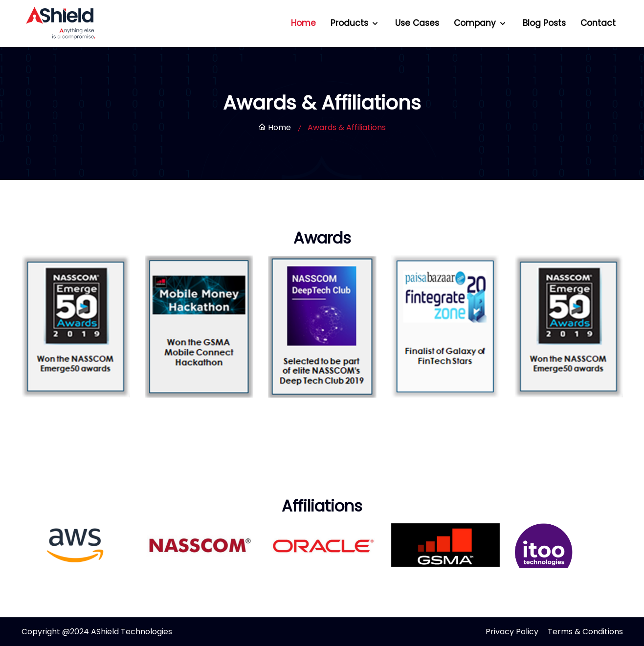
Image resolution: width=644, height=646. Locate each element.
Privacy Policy (512, 632)
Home (303, 23)
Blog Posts (544, 23)
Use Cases (417, 23)
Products (351, 23)
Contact (598, 23)
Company (476, 23)
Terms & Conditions (585, 632)
